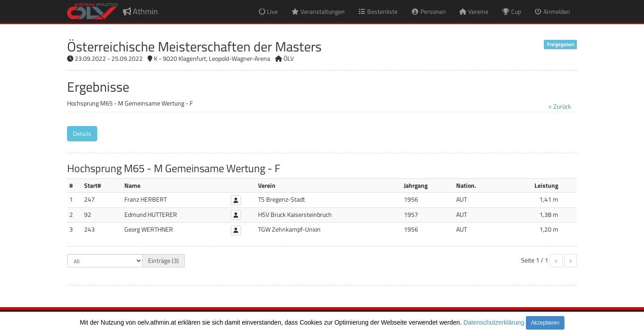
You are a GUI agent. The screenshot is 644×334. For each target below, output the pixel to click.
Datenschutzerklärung (494, 322)
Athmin (140, 11)
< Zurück (560, 106)
